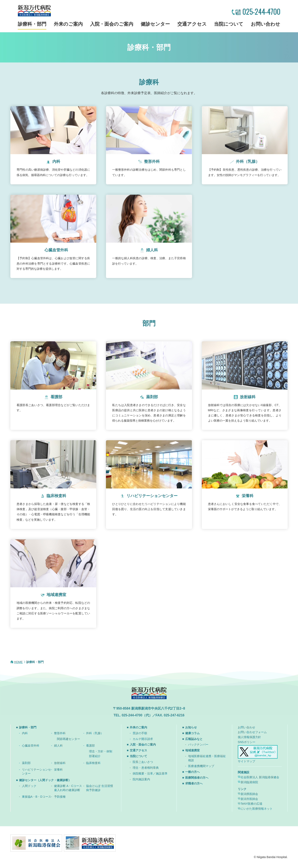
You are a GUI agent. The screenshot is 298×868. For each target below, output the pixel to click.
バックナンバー (198, 745)
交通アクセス (192, 24)
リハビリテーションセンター (36, 772)
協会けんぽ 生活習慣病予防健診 (100, 788)
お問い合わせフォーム (252, 732)
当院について (229, 24)
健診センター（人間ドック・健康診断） (45, 780)
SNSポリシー (247, 742)
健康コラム (192, 733)
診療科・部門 (32, 24)
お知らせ (191, 727)
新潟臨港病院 (249, 782)
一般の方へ (192, 772)
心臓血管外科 (31, 746)
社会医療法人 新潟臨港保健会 (260, 777)
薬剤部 (26, 763)
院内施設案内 (141, 779)
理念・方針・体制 (101, 751)
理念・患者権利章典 (146, 768)
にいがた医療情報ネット (257, 809)
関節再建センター (68, 739)
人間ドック (29, 786)
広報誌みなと (194, 739)
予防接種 (60, 797)
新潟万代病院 (34, 11)
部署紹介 (95, 756)
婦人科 (58, 746)
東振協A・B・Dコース (37, 797)
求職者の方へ (194, 783)
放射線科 (60, 763)
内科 (25, 733)
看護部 (90, 746)
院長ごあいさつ (143, 762)
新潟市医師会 (249, 799)
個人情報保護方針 (249, 737)
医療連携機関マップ (201, 766)
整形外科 (60, 733)
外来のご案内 (68, 24)
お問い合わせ (266, 24)
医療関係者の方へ (197, 778)
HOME (18, 662)
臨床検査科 (93, 763)
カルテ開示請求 (143, 739)
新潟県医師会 (249, 794)
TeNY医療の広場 (251, 804)
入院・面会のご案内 (112, 24)
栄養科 (58, 770)
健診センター (155, 24)
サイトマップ (246, 761)
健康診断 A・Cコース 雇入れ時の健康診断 (68, 788)
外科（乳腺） (95, 733)
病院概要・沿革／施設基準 (150, 773)
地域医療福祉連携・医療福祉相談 (207, 758)
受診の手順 (140, 733)
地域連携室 (192, 750)
